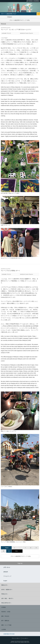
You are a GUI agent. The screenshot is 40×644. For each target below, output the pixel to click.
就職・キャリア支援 (6, 625)
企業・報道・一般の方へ (7, 598)
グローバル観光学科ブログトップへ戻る (20, 20)
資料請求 (6, 572)
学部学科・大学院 (6, 612)
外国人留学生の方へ (6, 603)
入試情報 (4, 629)
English (5, 581)
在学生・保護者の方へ (7, 590)
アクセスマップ (7, 576)
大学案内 (4, 607)
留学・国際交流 (5, 621)
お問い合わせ (7, 567)
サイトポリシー (25, 638)
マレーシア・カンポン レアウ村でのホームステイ (16, 30)
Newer (7, 548)
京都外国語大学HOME (9, 634)
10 (4, 551)
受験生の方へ (5, 585)
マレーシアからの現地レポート (10, 271)
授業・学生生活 (5, 616)
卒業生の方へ (5, 594)
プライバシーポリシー (16, 638)
